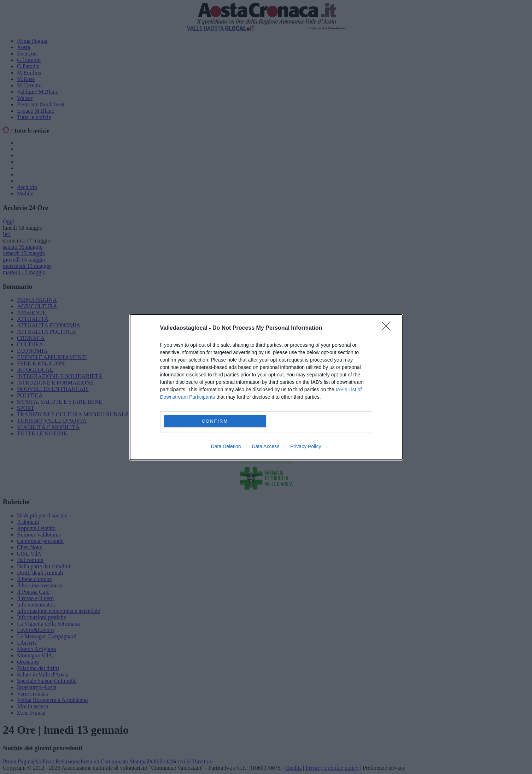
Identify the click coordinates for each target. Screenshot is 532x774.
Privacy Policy (306, 446)
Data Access (265, 446)
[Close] (388, 328)
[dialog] (266, 387)
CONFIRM (215, 421)
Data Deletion (226, 446)
